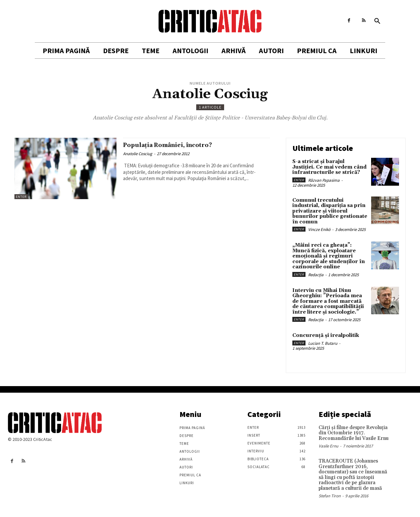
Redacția (316, 275)
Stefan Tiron (330, 496)
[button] (377, 21)
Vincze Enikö (319, 229)
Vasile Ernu (328, 446)
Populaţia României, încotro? (176, 145)
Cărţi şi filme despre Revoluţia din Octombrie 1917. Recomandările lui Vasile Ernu (354, 433)
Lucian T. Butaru (323, 343)
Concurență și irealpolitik (326, 335)
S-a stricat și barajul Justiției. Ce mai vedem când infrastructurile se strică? (329, 167)
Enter (21, 197)
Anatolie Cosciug (138, 154)
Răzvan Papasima (324, 180)
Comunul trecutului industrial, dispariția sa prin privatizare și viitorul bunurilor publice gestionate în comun (330, 211)
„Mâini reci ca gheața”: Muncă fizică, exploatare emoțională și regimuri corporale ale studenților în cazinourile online (329, 256)
